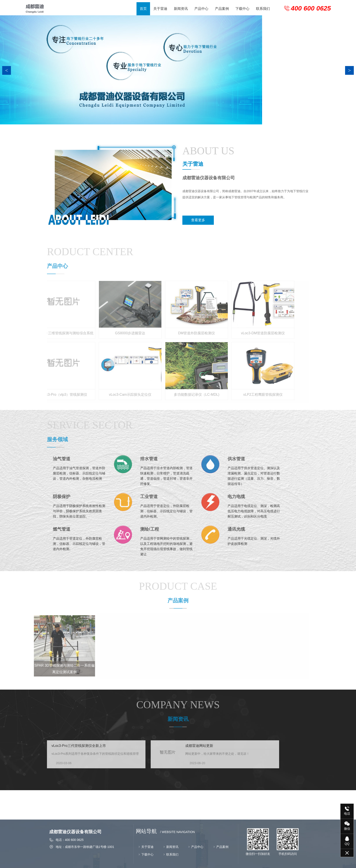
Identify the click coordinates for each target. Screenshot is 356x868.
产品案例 (222, 9)
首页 (143, 9)
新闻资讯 (181, 9)
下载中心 (242, 9)
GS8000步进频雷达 (92, 333)
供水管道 (183, 459)
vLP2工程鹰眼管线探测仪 (224, 395)
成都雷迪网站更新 (120, 746)
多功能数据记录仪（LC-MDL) (158, 395)
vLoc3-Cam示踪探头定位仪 (92, 395)
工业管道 (95, 497)
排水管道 (95, 459)
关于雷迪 (160, 9)
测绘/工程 (96, 529)
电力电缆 (183, 497)
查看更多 (205, 220)
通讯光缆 (183, 529)
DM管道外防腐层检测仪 (158, 333)
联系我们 (263, 9)
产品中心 (201, 9)
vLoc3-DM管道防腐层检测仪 (224, 333)
